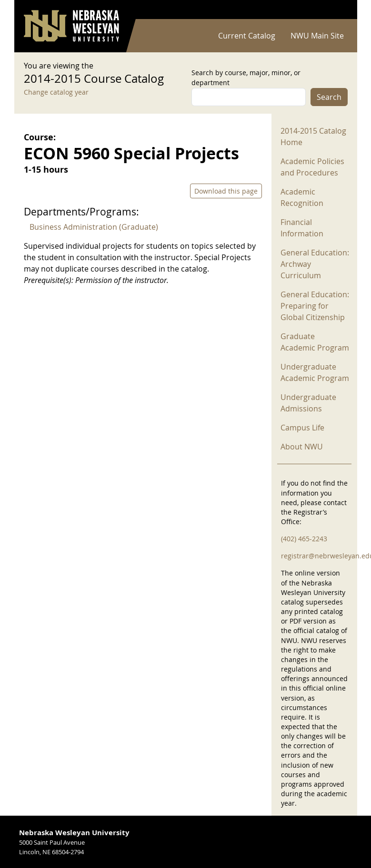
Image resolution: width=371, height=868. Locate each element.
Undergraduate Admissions (308, 403)
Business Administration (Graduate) (94, 227)
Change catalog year (56, 92)
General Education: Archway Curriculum (315, 264)
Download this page (226, 191)
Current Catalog (247, 36)
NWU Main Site (317, 36)
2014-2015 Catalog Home (313, 137)
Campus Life (302, 428)
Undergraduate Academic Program (315, 372)
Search (329, 97)
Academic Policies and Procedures (312, 167)
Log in (335, 10)
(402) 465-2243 (304, 539)
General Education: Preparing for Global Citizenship (315, 306)
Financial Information (302, 228)
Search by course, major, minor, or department (246, 78)
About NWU (302, 447)
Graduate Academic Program (315, 342)
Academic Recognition (302, 197)
